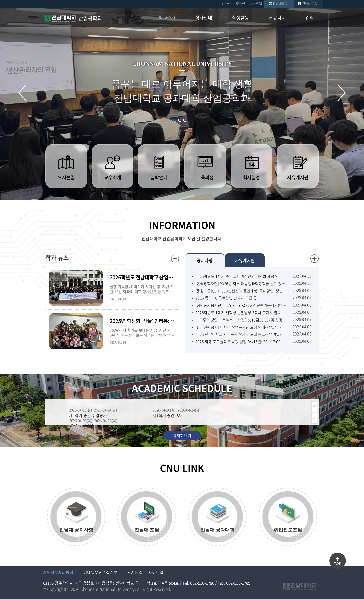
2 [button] (180, 120)
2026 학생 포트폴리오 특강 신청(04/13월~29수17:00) (239, 342)
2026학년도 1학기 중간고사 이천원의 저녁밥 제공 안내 (239, 276)
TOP (338, 564)
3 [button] (185, 120)
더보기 (175, 259)
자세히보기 (182, 435)
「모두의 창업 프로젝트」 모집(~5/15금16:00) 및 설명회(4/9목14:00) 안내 (242, 320)
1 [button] (175, 120)
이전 (314, 407)
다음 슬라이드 (342, 93)
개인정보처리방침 (58, 572)
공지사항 (205, 261)
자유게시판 (245, 261)
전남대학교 (280, 4)
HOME (227, 4)
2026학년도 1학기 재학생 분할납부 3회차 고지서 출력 (238, 313)
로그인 (241, 4)
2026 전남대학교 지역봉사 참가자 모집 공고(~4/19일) (238, 334)
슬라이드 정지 (190, 120)
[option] (99, 413)
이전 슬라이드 (22, 93)
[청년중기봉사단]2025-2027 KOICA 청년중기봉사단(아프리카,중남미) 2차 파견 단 (242, 305)
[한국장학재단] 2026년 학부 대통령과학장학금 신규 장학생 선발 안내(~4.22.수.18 (242, 284)
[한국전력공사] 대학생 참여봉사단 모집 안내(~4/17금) (238, 327)
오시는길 (135, 572)
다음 (314, 418)
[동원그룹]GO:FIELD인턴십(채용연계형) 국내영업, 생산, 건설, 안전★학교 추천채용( (242, 291)
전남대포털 (310, 4)
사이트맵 (256, 4)
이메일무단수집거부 (100, 572)
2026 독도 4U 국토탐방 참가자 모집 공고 (228, 298)
